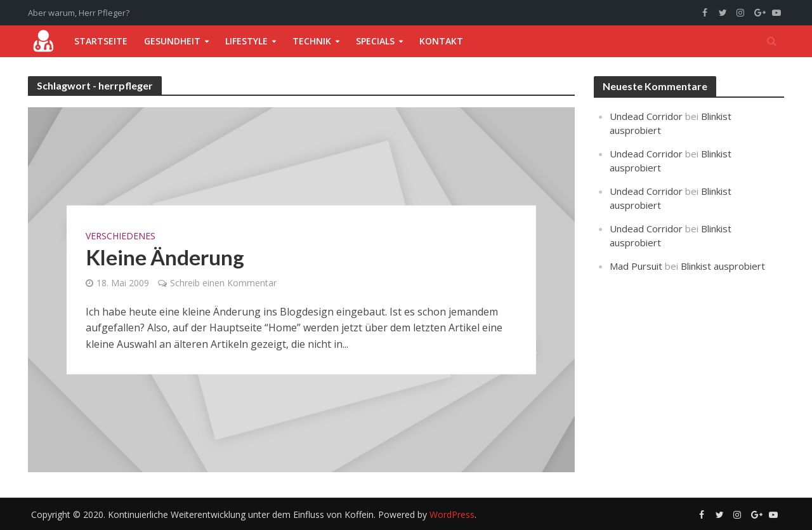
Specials (375, 41)
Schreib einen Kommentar (223, 282)
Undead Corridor (646, 116)
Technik (312, 41)
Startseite (101, 41)
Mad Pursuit (636, 266)
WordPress (452, 514)
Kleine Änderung (165, 256)
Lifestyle (246, 41)
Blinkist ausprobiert (723, 266)
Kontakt (441, 41)
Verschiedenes (121, 235)
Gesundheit (172, 41)
